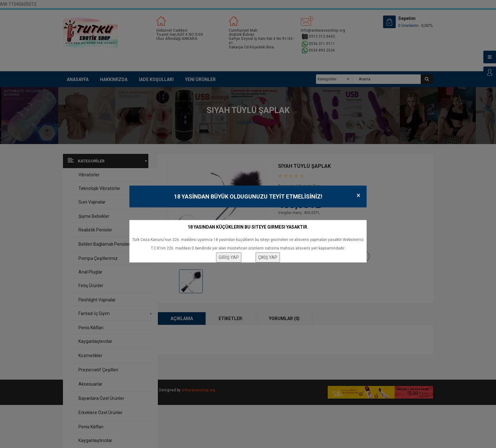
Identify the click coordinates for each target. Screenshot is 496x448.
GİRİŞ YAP (229, 257)
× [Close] (358, 196)
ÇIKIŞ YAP (268, 257)
